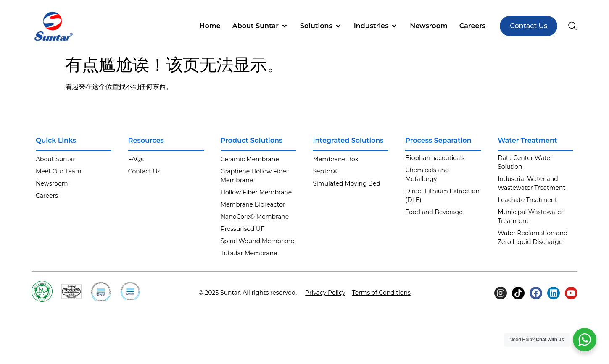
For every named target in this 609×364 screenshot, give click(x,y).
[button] (260, 26)
